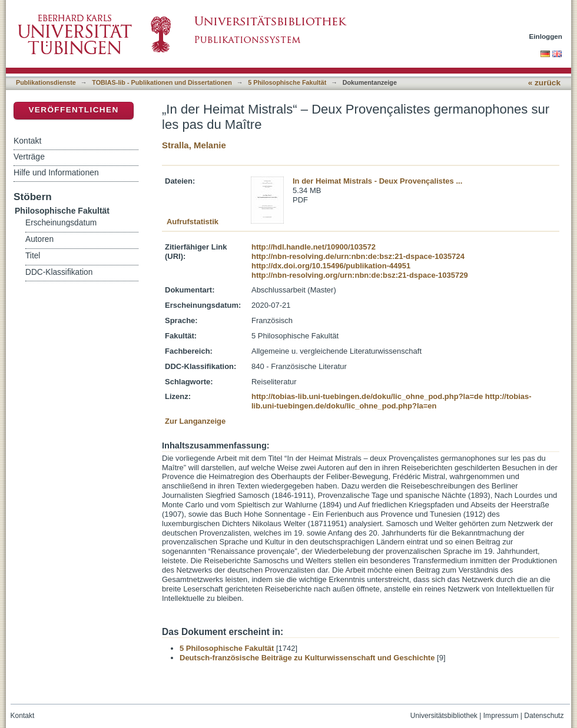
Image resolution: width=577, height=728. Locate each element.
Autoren (39, 239)
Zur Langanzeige (195, 421)
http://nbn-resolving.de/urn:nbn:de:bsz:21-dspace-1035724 (358, 256)
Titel (33, 256)
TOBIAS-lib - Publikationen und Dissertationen (162, 82)
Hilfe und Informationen (56, 172)
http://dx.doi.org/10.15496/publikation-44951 (331, 266)
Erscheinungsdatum (61, 223)
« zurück (544, 83)
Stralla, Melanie (194, 145)
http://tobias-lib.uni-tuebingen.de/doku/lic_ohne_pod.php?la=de (367, 396)
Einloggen (546, 36)
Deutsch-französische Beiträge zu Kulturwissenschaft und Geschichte (307, 658)
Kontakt (27, 141)
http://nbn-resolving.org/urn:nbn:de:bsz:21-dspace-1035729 (360, 275)
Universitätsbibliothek (444, 716)
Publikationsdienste (46, 82)
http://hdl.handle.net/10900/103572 (314, 247)
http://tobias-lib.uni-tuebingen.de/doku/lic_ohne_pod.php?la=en (392, 401)
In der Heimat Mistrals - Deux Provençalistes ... (377, 181)
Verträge (29, 157)
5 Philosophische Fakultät (287, 82)
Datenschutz (544, 716)
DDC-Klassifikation (59, 272)
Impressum (501, 716)
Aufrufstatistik (193, 222)
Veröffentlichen (73, 110)
